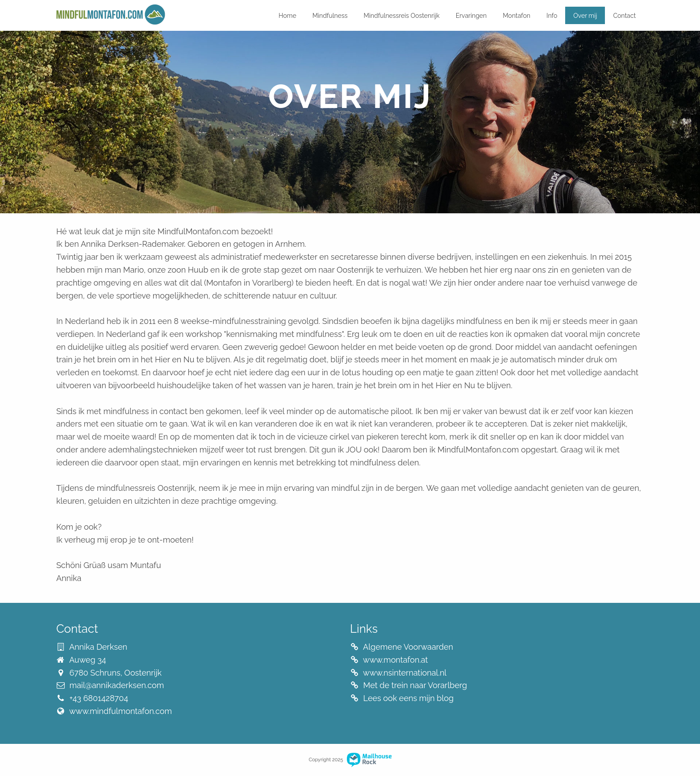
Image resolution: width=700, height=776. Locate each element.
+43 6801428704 (99, 698)
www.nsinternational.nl (405, 673)
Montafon (517, 16)
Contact (624, 16)
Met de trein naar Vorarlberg (415, 685)
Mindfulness (330, 16)
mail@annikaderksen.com (117, 685)
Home (287, 16)
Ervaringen (471, 16)
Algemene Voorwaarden (408, 647)
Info (552, 16)
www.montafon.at (395, 660)
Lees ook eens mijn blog (409, 698)
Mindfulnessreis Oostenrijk (402, 16)
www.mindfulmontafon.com (121, 711)
